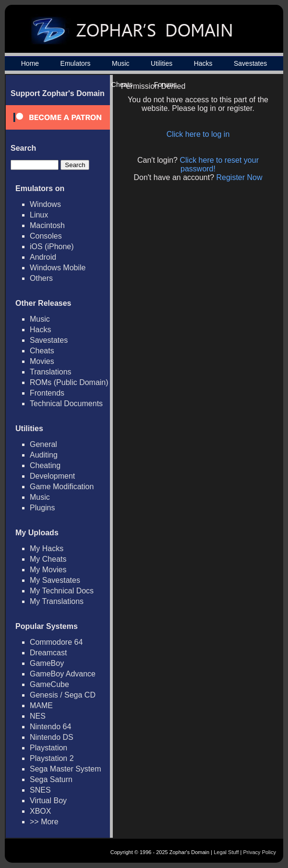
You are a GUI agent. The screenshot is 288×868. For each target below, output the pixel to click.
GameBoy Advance (63, 674)
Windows (45, 204)
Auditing (44, 455)
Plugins (42, 508)
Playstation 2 (52, 758)
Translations (51, 372)
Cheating (45, 465)
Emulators (76, 63)
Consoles (46, 236)
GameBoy (47, 663)
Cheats (42, 351)
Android (43, 257)
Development (52, 476)
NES (38, 716)
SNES (40, 790)
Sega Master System (66, 769)
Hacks (203, 63)
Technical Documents (66, 404)
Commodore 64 (56, 642)
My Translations (57, 601)
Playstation (48, 748)
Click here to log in (198, 134)
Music (121, 63)
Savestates (250, 63)
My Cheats (48, 559)
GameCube (49, 684)
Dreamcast (48, 653)
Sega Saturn (51, 779)
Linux (39, 215)
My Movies (48, 570)
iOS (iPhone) (52, 247)
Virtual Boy (48, 801)
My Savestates (55, 580)
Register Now (240, 177)
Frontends (47, 393)
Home (30, 63)
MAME (41, 705)
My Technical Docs (62, 591)
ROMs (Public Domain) (69, 382)
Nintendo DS (52, 737)
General (43, 444)
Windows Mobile (58, 268)
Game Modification (62, 487)
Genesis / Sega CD (63, 695)
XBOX (40, 811)
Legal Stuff (226, 852)
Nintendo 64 (50, 727)
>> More (44, 822)
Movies (42, 361)
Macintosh (47, 225)
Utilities (162, 63)
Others (41, 278)
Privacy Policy (260, 852)
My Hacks (47, 549)
